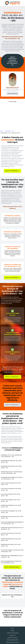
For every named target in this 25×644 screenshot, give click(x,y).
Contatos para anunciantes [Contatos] (12, 633)
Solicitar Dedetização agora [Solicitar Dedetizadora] (12, 567)
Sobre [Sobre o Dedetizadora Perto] (13, 628)
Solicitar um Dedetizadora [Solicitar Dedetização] (12, 377)
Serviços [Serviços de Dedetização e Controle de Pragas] (13, 631)
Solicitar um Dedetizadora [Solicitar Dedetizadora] (12, 171)
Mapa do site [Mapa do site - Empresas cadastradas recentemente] (12, 635)
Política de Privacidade (12, 638)
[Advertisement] (12, 116)
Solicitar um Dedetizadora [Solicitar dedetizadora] (12, 405)
